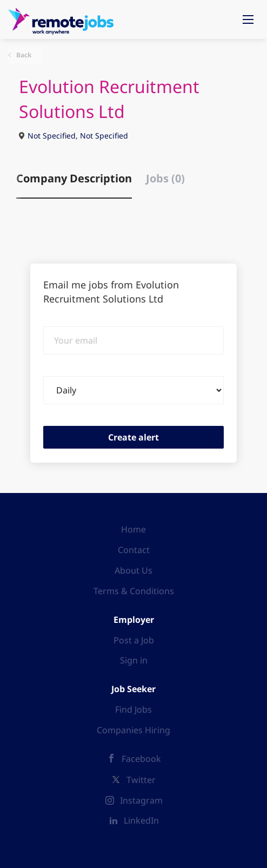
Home (133, 529)
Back (23, 55)
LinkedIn (141, 820)
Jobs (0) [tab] (165, 178)
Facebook (141, 759)
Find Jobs (133, 709)
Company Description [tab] (74, 178)
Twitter (141, 780)
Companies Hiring (133, 730)
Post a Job (134, 640)
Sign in (134, 660)
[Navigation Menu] (248, 19)
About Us (133, 570)
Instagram (141, 800)
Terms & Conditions (134, 591)
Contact (134, 550)
